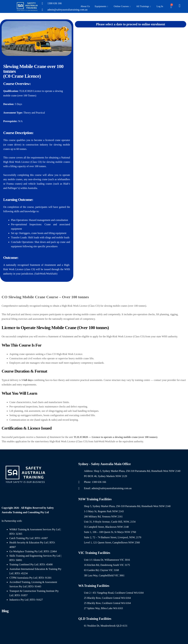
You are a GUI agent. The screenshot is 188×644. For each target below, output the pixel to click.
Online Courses (122, 7)
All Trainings (144, 7)
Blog (5, 611)
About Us (85, 6)
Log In (160, 6)
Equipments (101, 7)
